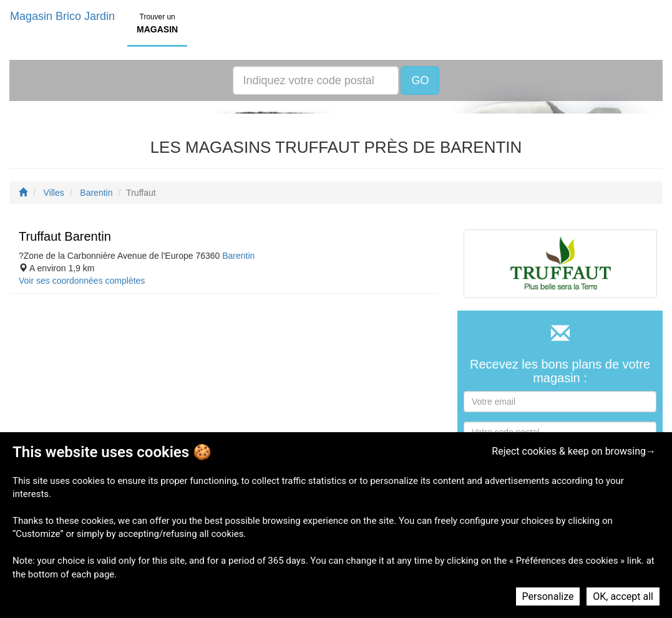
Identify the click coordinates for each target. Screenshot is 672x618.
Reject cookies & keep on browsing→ (574, 451)
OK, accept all (623, 596)
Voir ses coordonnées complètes (82, 281)
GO (420, 80)
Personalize (548, 596)
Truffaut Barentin (65, 236)
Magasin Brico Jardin (62, 16)
